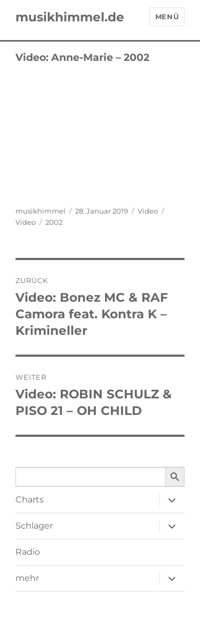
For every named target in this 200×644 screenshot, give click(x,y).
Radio (28, 552)
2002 (54, 222)
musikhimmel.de (70, 17)
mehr (27, 578)
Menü (167, 17)
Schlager (34, 526)
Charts (30, 500)
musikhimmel (41, 211)
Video (148, 211)
